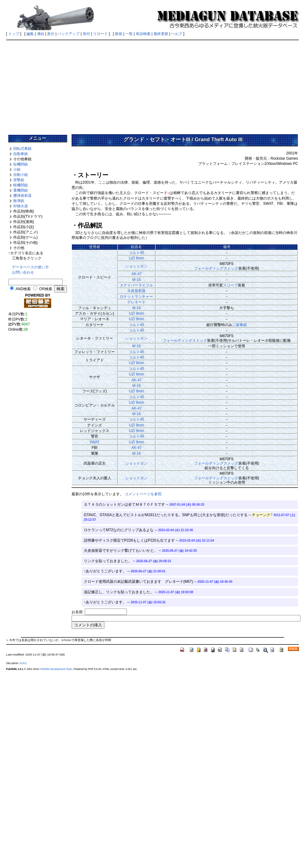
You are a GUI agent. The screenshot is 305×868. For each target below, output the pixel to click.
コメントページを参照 (143, 494)
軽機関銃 (21, 185)
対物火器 (21, 206)
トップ (14, 34)
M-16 (137, 280)
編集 (30, 34)
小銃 (17, 169)
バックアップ (68, 34)
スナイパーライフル (136, 285)
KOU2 (23, 663)
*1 (168, 193)
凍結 (41, 34)
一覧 (129, 34)
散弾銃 (19, 201)
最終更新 (161, 34)
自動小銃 (21, 175)
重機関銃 (21, 190)
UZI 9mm (137, 258)
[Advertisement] (153, 85)
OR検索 (46, 289)
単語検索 (143, 34)
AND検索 (23, 289)
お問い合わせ (23, 272)
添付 (86, 34)
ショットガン (136, 266)
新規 (119, 34)
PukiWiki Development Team (56, 669)
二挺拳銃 (240, 325)
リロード (100, 34)
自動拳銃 (21, 154)
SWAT (94, 442)
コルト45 (137, 253)
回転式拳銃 (22, 149)
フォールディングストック (216, 268)
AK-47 (137, 274)
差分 (51, 34)
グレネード (136, 302)
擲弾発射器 (22, 196)
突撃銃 (19, 180)
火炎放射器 (136, 291)
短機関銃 (21, 164)
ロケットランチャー (136, 297)
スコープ (230, 285)
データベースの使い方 (30, 267)
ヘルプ (177, 34)
